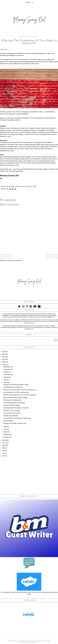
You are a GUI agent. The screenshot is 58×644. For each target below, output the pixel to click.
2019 (4, 365)
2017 (4, 443)
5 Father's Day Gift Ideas (11, 416)
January (6, 437)
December (7, 367)
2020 (4, 362)
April (5, 429)
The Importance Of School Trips (13, 387)
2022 (4, 357)
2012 (4, 456)
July (5, 380)
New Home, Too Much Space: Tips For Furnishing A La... (20, 390)
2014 (4, 451)
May (5, 427)
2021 (4, 359)
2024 (4, 354)
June (5, 382)
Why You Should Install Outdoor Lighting (15, 398)
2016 (4, 445)
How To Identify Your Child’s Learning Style (16, 392)
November (7, 369)
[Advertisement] (29, 476)
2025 (4, 352)
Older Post (52, 256)
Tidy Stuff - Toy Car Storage (12, 411)
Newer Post (6, 256)
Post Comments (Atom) (15, 261)
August (6, 377)
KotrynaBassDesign (29, 642)
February (7, 434)
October (6, 372)
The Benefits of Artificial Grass (12, 400)
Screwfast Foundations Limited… (11, 120)
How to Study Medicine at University (14, 403)
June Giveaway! (8, 421)
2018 (4, 440)
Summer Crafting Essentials (12, 405)
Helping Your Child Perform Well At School (16, 385)
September (7, 375)
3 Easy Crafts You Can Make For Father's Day (17, 418)
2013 (4, 453)
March (6, 432)
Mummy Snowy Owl (28, 641)
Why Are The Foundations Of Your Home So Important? (20, 395)
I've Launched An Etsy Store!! (12, 413)
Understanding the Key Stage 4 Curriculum (16, 408)
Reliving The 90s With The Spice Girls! (15, 423)
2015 (4, 448)
